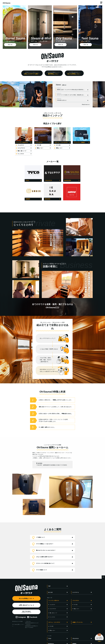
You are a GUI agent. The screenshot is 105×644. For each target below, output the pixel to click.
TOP (49, 586)
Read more (85, 105)
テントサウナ (20, 154)
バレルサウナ (20, 145)
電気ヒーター (39, 148)
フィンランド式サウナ (54, 601)
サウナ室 (38, 145)
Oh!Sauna (7, 3)
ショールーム (76, 592)
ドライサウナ (76, 601)
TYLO (50, 639)
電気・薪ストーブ (21, 151)
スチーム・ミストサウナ (54, 622)
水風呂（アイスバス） (78, 622)
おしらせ (50, 592)
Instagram (22, 617)
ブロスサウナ (76, 639)
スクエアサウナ (20, 148)
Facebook (33, 617)
